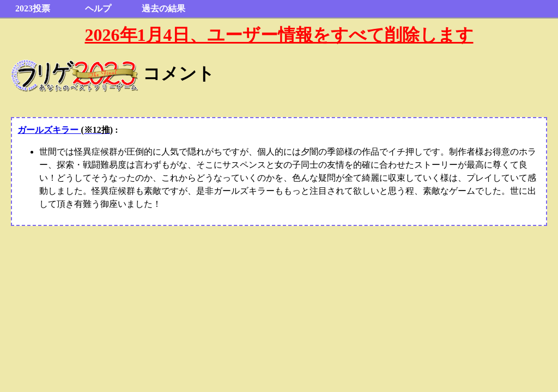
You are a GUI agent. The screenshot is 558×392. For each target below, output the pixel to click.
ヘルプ (98, 8)
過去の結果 (163, 8)
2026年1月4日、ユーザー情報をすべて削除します (279, 35)
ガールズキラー (65, 130)
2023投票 (33, 8)
